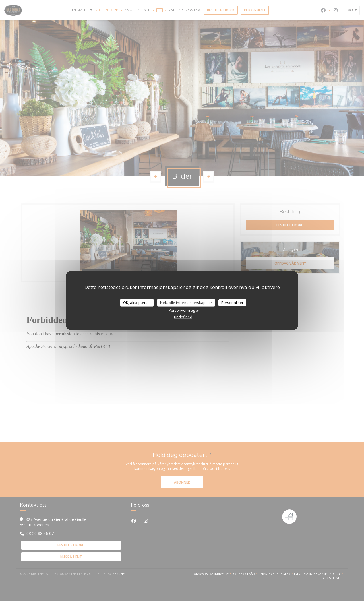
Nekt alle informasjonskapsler (186, 302)
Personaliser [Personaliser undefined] (232, 302)
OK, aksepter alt (137, 302)
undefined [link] (183, 317)
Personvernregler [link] (184, 310)
